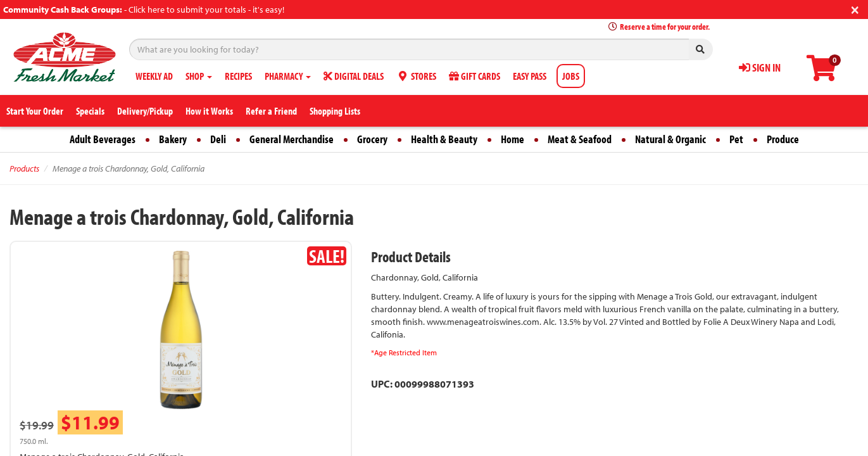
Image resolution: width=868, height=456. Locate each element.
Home (513, 139)
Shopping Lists (335, 111)
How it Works (209, 111)
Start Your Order (35, 111)
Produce (783, 139)
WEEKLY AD (154, 76)
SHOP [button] (199, 76)
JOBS (571, 76)
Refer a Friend (271, 111)
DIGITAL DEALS (354, 76)
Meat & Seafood (580, 139)
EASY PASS (530, 76)
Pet (736, 139)
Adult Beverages (103, 139)
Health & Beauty (444, 139)
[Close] (855, 9)
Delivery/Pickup (145, 111)
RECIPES (238, 76)
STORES (416, 76)
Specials (90, 111)
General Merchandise (292, 139)
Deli (218, 139)
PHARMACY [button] (288, 76)
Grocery (372, 139)
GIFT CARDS (475, 76)
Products (24, 168)
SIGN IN (760, 67)
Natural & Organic (670, 139)
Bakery (173, 139)
